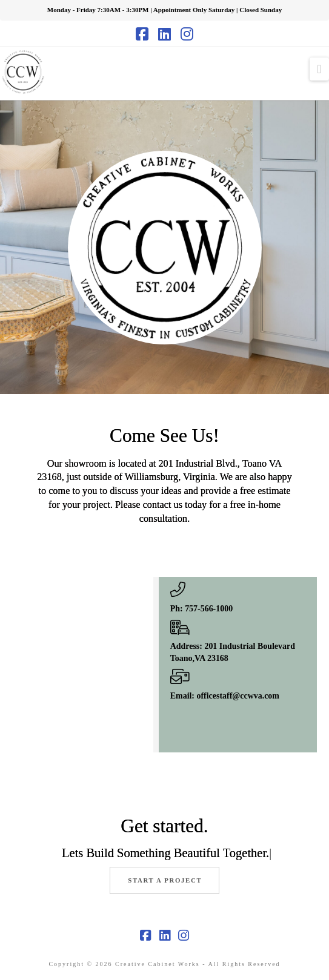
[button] (319, 69)
